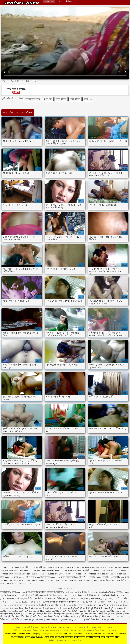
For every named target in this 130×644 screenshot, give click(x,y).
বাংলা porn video (43, 580)
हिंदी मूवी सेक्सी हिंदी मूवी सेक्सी (56, 611)
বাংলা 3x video (95, 577)
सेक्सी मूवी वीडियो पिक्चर (110, 595)
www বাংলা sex (99, 571)
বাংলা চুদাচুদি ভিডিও (39, 634)
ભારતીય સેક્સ (5, 605)
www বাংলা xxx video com (20, 574)
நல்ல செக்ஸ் (78, 595)
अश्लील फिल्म (92, 605)
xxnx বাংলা (55, 574)
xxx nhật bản (109, 634)
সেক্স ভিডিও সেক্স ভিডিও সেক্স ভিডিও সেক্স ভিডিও (43, 599)
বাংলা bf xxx (107, 577)
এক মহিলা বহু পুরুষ (32, 99)
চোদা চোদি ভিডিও (79, 605)
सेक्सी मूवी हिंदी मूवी (52, 602)
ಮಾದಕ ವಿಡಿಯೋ (109, 592)
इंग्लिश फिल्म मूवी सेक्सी (29, 616)
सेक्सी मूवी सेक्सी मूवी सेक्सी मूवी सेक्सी (67, 614)
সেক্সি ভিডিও (62, 608)
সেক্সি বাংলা (88, 634)
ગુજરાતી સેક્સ (89, 620)
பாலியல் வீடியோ (56, 634)
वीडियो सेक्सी (46, 605)
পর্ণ (59, 1)
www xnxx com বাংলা (75, 567)
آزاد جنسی (82, 611)
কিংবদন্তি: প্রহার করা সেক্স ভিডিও (22, 3)
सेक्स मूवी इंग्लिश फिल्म (12, 616)
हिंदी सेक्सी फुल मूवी (28, 620)
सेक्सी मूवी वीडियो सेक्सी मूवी (26, 614)
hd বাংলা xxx (5, 567)
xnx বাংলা (36, 574)
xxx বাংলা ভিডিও (44, 577)
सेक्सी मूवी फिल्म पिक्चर (92, 599)
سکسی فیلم (77, 620)
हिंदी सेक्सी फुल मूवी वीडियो (73, 634)
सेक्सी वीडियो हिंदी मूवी (53, 637)
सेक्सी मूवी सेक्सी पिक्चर (47, 620)
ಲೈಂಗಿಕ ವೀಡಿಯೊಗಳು (9, 595)
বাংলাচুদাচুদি (122, 602)
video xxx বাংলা (32, 567)
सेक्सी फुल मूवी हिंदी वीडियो (80, 616)
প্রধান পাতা (49, 1)
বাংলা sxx (14, 584)
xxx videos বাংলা (94, 574)
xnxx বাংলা (45, 574)
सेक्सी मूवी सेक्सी (79, 637)
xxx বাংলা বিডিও (29, 577)
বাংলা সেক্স (48, 99)
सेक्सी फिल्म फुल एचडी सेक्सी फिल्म (45, 595)
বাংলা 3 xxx (84, 577)
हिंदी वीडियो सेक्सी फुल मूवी (97, 611)
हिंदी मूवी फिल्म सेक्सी (26, 608)
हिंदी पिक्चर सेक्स (67, 637)
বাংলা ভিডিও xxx (65, 595)
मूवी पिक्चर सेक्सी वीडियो (89, 614)
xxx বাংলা (106, 574)
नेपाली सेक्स (119, 608)
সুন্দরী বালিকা (61, 99)
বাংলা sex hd (79, 580)
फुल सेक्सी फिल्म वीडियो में (115, 605)
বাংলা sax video (58, 580)
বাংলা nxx (88, 99)
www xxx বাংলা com (46, 571)
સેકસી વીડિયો (82, 602)
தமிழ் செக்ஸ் (107, 599)
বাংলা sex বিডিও (105, 580)
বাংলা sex (69, 580)
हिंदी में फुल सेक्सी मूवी (64, 620)
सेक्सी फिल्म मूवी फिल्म (98, 616)
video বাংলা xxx (46, 567)
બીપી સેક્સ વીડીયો (37, 602)
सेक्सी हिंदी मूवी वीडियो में (91, 608)
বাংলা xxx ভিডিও (113, 616)
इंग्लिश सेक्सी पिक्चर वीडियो (110, 637)
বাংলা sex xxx (91, 580)
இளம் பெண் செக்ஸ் (93, 592)
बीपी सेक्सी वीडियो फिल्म (15, 599)
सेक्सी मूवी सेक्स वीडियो (45, 614)
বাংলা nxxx (21, 580)
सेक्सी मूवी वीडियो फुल (8, 614)
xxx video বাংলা (79, 574)
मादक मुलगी (101, 605)
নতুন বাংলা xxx (72, 577)
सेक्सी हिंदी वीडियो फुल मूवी (116, 611)
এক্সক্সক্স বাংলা (35, 605)
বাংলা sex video (123, 592)
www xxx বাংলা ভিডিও (82, 571)
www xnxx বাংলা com (108, 567)
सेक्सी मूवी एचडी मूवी (50, 608)
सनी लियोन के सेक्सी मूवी (67, 602)
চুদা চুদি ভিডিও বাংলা (8, 592)
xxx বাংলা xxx (16, 577)
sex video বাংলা (18, 567)
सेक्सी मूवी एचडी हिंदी (75, 608)
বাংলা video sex (25, 584)
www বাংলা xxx (112, 571)
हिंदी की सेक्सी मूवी (107, 608)
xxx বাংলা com (116, 574)
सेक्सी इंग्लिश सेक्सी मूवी (62, 616)
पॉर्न (37, 620)
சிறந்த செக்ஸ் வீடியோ (73, 599)
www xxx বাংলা (30, 571)
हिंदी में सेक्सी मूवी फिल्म (107, 614)
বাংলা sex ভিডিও (119, 580)
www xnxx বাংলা (92, 567)
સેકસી (80, 592)
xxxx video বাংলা (58, 577)
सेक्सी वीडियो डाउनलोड (93, 595)
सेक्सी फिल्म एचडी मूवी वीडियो (35, 611)
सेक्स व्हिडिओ (72, 611)
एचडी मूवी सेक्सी (18, 611)
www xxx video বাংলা (14, 571)
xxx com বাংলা (66, 574)
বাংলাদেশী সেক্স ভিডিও (56, 592)
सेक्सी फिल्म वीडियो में (45, 616)
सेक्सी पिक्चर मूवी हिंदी (39, 592)
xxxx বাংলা (98, 634)
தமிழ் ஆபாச (71, 592)
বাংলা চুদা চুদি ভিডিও (20, 605)
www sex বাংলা (59, 567)
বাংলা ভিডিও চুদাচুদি (22, 637)
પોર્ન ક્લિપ (67, 605)
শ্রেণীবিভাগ (68, 1)
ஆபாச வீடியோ (22, 602)
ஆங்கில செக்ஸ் (25, 595)
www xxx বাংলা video (64, 571)
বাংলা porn (31, 580)
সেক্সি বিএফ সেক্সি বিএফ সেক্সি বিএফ (102, 602)
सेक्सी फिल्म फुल (57, 605)
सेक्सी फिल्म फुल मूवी (93, 637)
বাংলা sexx (4, 584)
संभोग (112, 620)
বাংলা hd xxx (119, 577)
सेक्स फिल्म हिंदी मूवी (103, 620)
